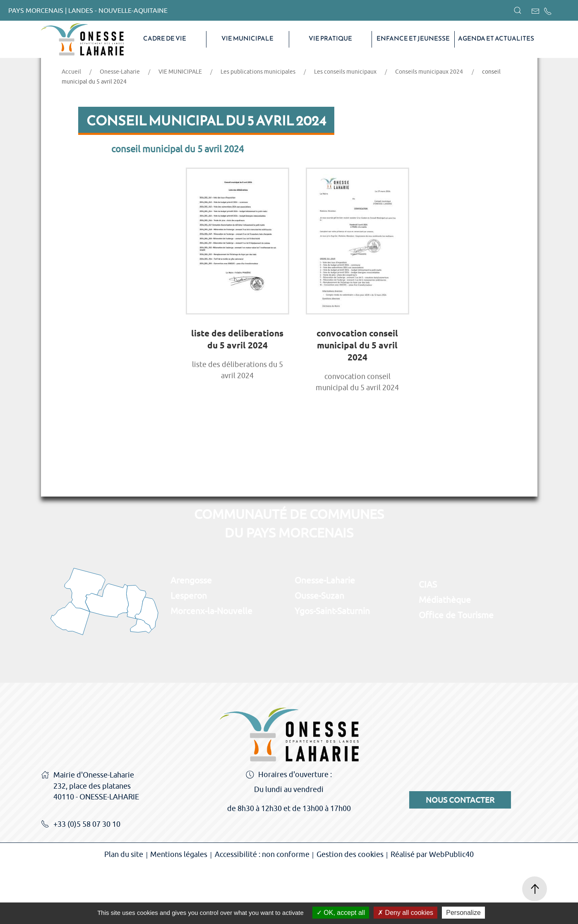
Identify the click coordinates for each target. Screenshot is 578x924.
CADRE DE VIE (165, 38)
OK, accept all (341, 913)
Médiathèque (445, 658)
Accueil (71, 130)
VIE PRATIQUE (330, 38)
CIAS (428, 642)
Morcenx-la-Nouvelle (211, 669)
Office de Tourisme (456, 673)
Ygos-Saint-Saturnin (332, 669)
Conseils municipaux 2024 (429, 130)
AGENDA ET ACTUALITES (496, 38)
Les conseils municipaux (345, 130)
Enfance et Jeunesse (413, 38)
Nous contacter (460, 858)
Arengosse (191, 638)
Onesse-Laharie (120, 130)
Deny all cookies (405, 913)
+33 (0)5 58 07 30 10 (81, 883)
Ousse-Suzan (319, 653)
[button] (518, 10)
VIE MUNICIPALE (247, 38)
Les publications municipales (258, 130)
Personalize (463, 913)
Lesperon (189, 653)
